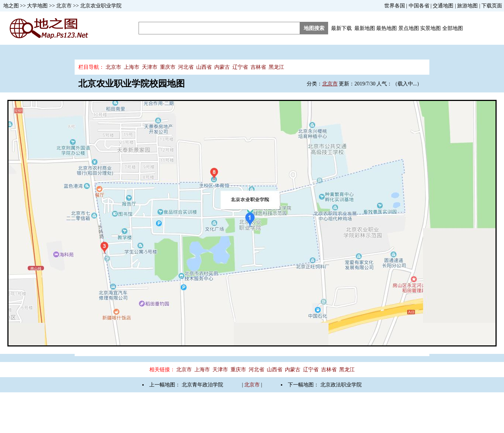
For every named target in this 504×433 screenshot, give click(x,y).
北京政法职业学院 (341, 385)
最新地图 (365, 28)
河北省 (186, 67)
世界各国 (395, 6)
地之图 (11, 6)
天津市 (150, 67)
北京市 (64, 6)
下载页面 (492, 6)
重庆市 (168, 67)
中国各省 (419, 6)
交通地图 (443, 6)
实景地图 (430, 28)
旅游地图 (467, 6)
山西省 (204, 67)
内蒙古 (222, 67)
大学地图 (37, 6)
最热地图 (386, 28)
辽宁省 (240, 67)
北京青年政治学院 (202, 385)
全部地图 (453, 28)
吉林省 (258, 67)
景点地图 (409, 28)
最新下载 (341, 28)
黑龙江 (276, 67)
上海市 (132, 67)
